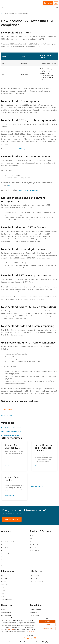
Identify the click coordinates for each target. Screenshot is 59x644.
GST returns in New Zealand (29, 190)
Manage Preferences (47, 628)
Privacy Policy (32, 631)
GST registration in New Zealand (31, 149)
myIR (10, 185)
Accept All (47, 621)
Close (47, 618)
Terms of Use (11, 629)
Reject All (47, 625)
